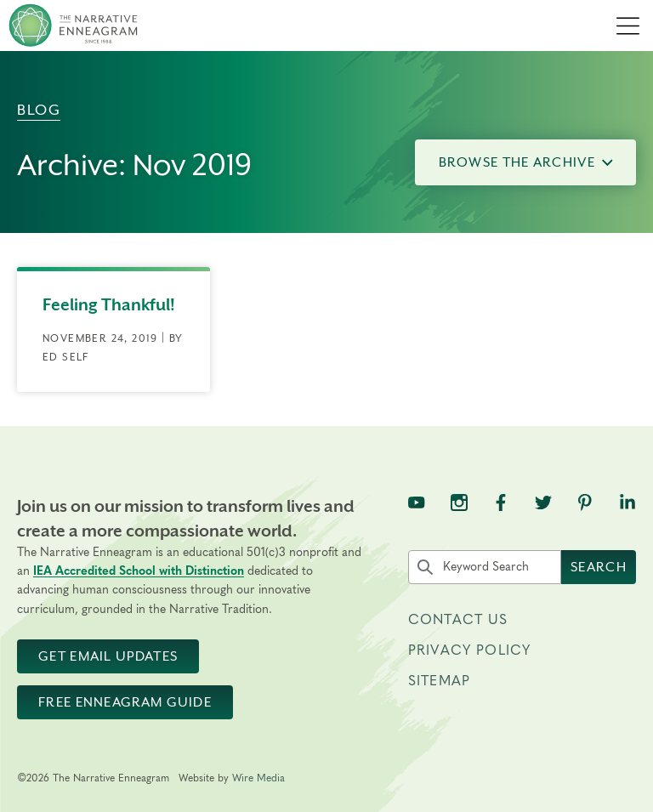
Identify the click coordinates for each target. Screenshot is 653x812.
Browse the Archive (526, 162)
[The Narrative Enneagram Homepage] (73, 26)
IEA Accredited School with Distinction (139, 571)
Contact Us (458, 620)
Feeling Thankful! (109, 304)
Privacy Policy (469, 650)
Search (599, 567)
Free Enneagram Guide (125, 702)
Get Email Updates (108, 656)
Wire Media (258, 778)
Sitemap (439, 681)
